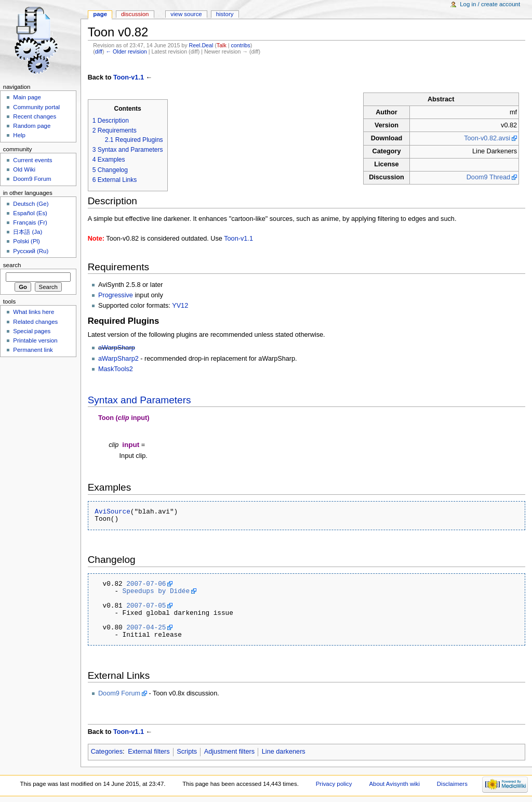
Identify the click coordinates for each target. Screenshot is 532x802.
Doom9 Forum (119, 693)
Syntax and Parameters (139, 400)
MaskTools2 (116, 369)
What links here (34, 312)
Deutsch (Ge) (31, 204)
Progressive (116, 295)
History (225, 14)
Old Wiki (24, 169)
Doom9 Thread (488, 177)
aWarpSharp (117, 348)
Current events (32, 160)
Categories (107, 752)
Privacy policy (334, 784)
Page (100, 14)
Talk (222, 45)
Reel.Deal (201, 45)
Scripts (187, 752)
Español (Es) (30, 213)
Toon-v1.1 (129, 77)
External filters (149, 752)
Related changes (35, 322)
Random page (32, 126)
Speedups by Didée (156, 591)
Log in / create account (490, 4)
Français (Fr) (30, 222)
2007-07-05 (146, 606)
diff (99, 51)
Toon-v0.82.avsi (487, 138)
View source (186, 14)
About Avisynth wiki (394, 784)
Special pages (32, 331)
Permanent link (33, 350)
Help (19, 135)
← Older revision (126, 51)
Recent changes (35, 116)
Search (12, 265)
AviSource (112, 511)
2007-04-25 (146, 627)
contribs (241, 45)
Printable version (35, 340)
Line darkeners (284, 752)
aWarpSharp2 (118, 359)
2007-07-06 (146, 584)
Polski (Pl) (26, 241)
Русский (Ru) (31, 251)
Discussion (135, 14)
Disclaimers (452, 784)
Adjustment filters (229, 752)
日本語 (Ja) (28, 232)
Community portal (36, 107)
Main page (27, 97)
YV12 (180, 306)
